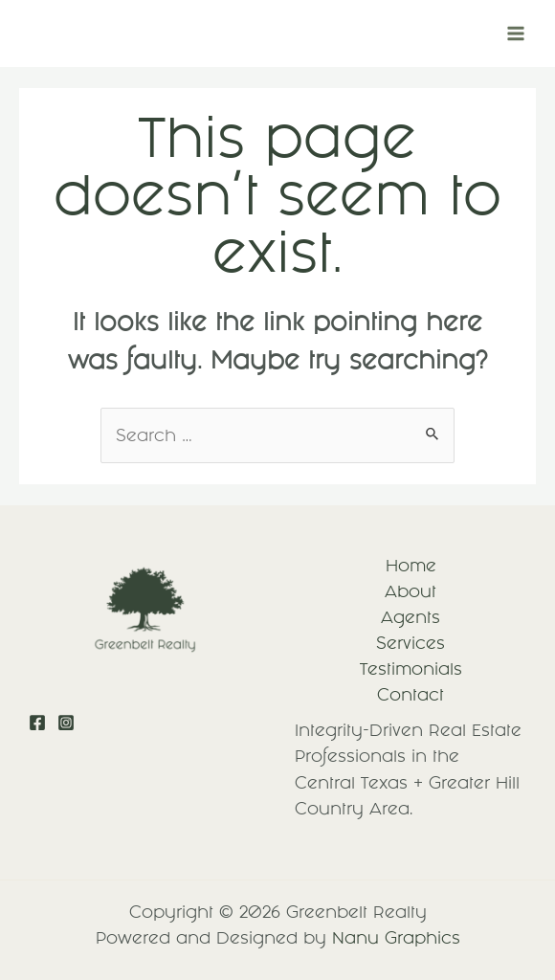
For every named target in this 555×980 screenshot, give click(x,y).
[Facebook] (37, 723)
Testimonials (411, 669)
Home (411, 566)
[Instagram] (66, 723)
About (411, 591)
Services (411, 643)
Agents (411, 617)
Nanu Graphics (396, 938)
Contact (411, 695)
